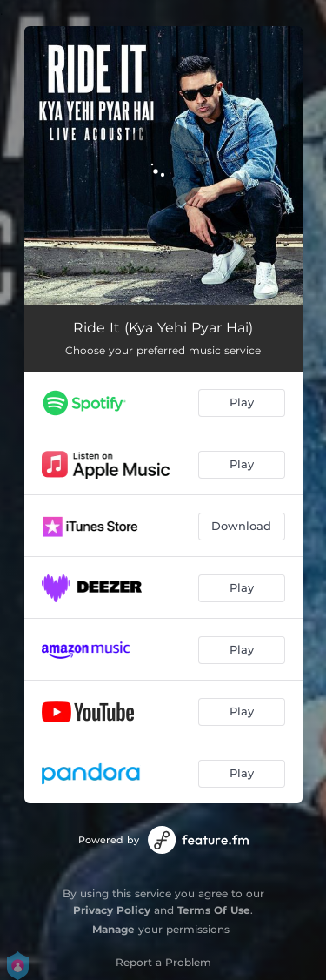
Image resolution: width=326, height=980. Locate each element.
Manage (113, 929)
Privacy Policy (112, 910)
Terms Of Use (214, 910)
